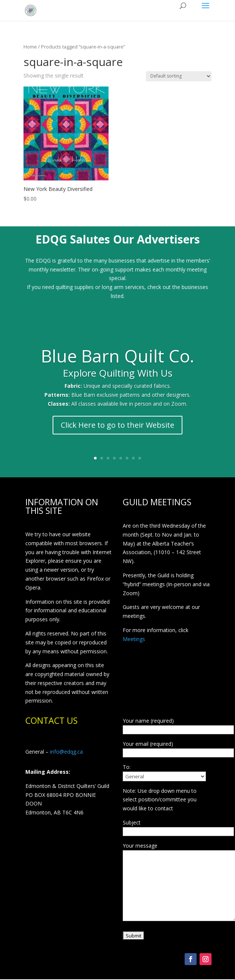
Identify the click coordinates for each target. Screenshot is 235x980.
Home (30, 47)
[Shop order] (179, 76)
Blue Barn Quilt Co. (117, 357)
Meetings (134, 639)
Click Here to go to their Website (117, 426)
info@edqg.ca (66, 752)
